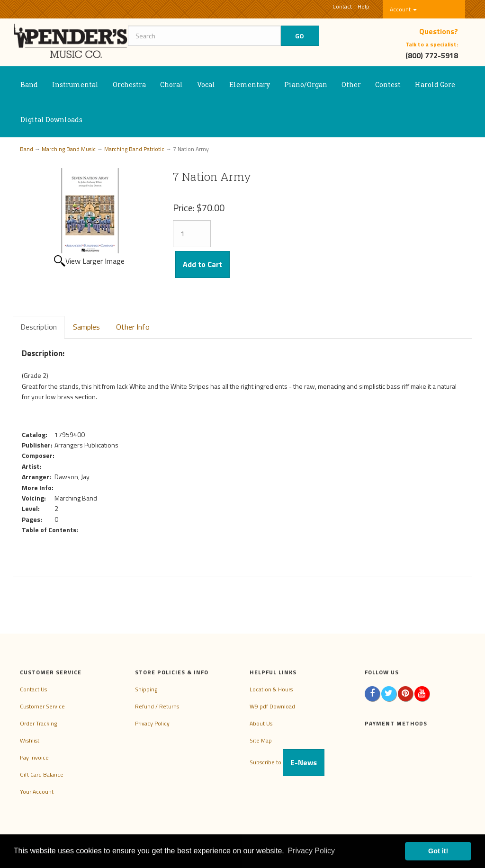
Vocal (206, 85)
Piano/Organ (306, 85)
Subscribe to (287, 762)
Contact (342, 6)
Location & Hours (271, 689)
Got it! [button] (438, 851)
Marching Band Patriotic (134, 149)
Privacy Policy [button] (311, 851)
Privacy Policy (152, 723)
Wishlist (30, 740)
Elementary (250, 85)
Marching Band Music (69, 149)
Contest (388, 85)
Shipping (146, 689)
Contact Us (33, 689)
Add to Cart (202, 264)
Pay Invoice (34, 757)
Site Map (261, 740)
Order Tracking (38, 723)
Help (364, 6)
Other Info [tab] (133, 327)
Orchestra (129, 85)
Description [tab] (39, 327)
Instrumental (75, 85)
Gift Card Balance (42, 774)
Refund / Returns (157, 706)
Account (403, 9)
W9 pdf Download (272, 706)
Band (29, 85)
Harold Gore (435, 85)
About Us (261, 723)
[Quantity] (192, 234)
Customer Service (42, 706)
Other (351, 85)
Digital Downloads (51, 120)
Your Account (37, 792)
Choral (171, 85)
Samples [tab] (86, 327)
